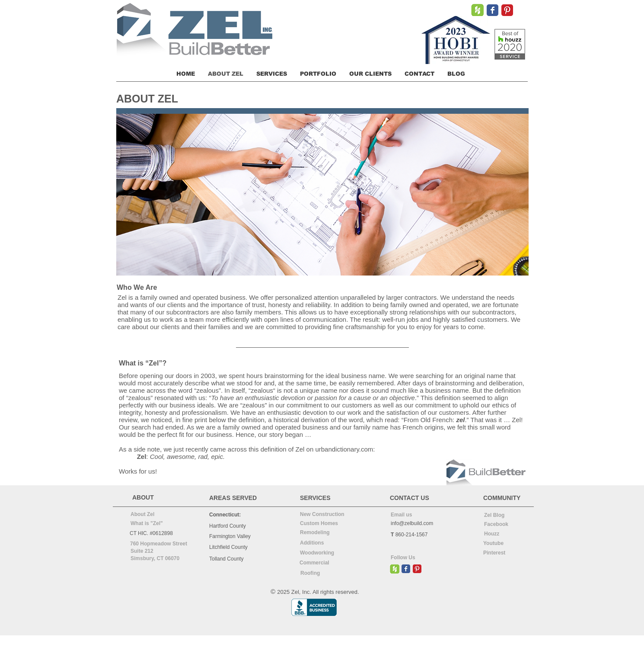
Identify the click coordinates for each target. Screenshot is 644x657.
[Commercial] (322, 563)
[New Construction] (323, 515)
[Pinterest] (505, 553)
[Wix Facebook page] (493, 10)
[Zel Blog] (506, 516)
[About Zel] (151, 515)
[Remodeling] (322, 533)
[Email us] (413, 515)
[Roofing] (323, 574)
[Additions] (322, 543)
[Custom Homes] (322, 524)
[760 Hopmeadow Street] (159, 544)
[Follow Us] (413, 558)
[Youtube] (505, 544)
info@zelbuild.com (412, 523)
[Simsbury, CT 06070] (162, 559)
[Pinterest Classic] (507, 10)
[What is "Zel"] (151, 524)
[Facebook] (506, 525)
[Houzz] (506, 534)
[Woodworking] (322, 553)
